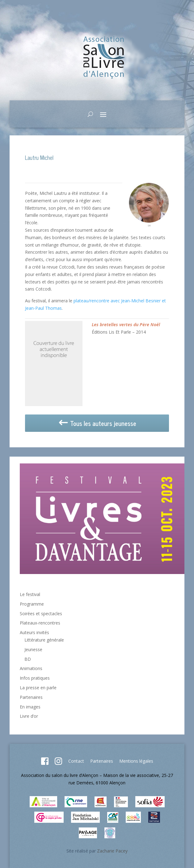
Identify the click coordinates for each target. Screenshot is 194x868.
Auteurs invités (34, 632)
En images (30, 707)
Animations (31, 668)
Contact (76, 761)
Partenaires (31, 697)
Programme (32, 604)
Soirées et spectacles (41, 614)
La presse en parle (38, 688)
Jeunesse (33, 649)
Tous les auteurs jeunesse (97, 423)
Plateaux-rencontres (40, 623)
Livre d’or (29, 716)
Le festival (30, 594)
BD (28, 659)
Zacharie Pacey (112, 851)
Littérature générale (44, 640)
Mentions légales (136, 761)
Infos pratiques (35, 678)
